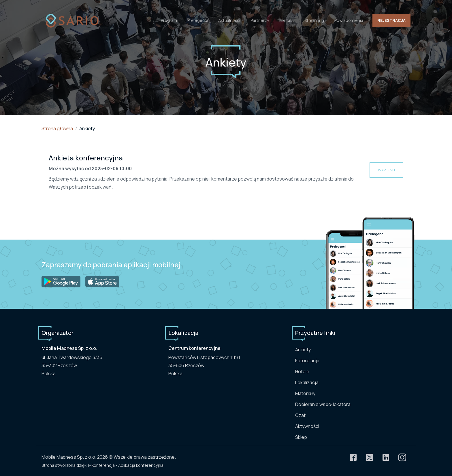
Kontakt (287, 20)
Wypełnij (386, 170)
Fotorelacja (307, 361)
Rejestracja (391, 20)
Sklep (301, 437)
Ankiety (303, 350)
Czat (300, 415)
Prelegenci (198, 20)
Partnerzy (260, 20)
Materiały (305, 393)
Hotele (302, 371)
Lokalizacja (307, 382)
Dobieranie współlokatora (323, 404)
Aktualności (229, 20)
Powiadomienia (349, 20)
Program (169, 20)
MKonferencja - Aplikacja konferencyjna (126, 465)
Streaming (314, 20)
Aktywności (307, 426)
